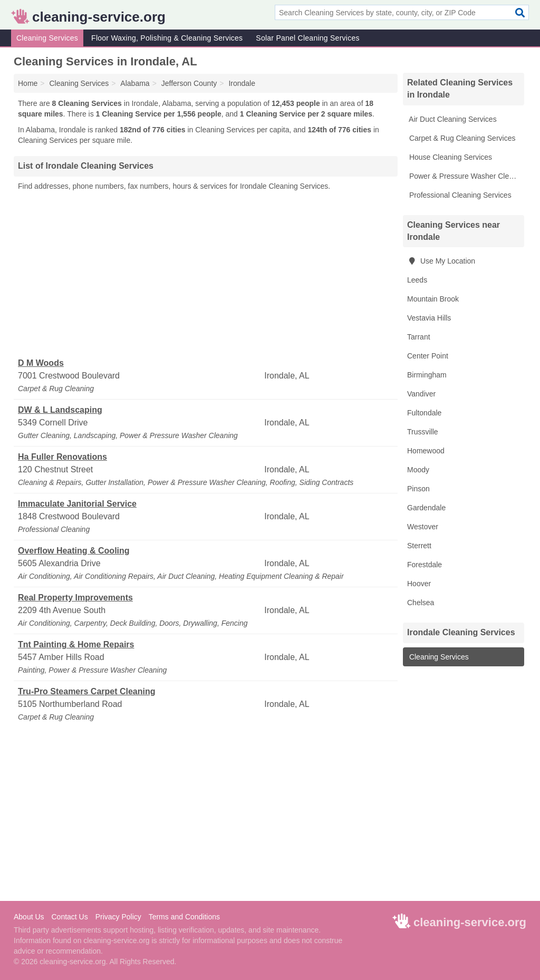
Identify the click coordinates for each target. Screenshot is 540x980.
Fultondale (424, 413)
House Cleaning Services (450, 157)
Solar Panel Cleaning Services (307, 38)
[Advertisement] (206, 275)
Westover (423, 527)
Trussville (423, 432)
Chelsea (421, 603)
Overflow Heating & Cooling (74, 551)
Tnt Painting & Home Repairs (76, 644)
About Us (29, 917)
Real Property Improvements (75, 598)
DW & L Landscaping (60, 410)
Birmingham (427, 375)
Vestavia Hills (429, 318)
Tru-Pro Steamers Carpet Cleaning (87, 691)
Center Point (428, 356)
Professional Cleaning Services (459, 195)
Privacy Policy (118, 917)
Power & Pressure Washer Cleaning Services (466, 176)
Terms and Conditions (184, 917)
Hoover (419, 584)
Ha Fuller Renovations (62, 457)
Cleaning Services (47, 38)
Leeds (417, 280)
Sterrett (419, 546)
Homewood (426, 451)
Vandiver (421, 394)
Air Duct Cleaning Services (452, 119)
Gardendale (426, 508)
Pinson (418, 489)
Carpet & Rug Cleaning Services (461, 138)
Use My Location (441, 261)
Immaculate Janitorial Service (77, 504)
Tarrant (419, 337)
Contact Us (69, 917)
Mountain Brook (433, 299)
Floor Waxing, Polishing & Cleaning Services (167, 38)
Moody (418, 470)
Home (28, 83)
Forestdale (425, 565)
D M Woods (41, 363)
